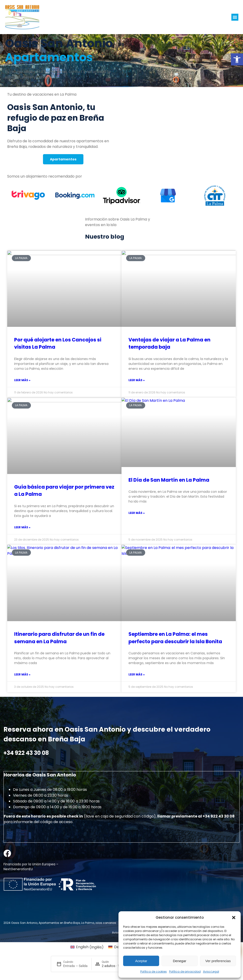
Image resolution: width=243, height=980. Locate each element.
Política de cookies (154, 972)
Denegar (180, 961)
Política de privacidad (185, 972)
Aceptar (141, 961)
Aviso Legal (211, 972)
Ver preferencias (218, 961)
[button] (237, 59)
